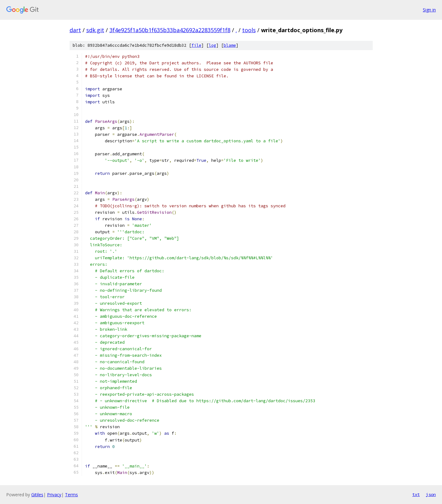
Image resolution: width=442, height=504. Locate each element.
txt (416, 494)
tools (249, 30)
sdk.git (95, 30)
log (212, 45)
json (431, 494)
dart (75, 30)
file (196, 45)
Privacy (54, 495)
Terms (71, 495)
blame (230, 45)
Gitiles (37, 495)
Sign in (429, 10)
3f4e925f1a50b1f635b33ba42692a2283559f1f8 (170, 30)
